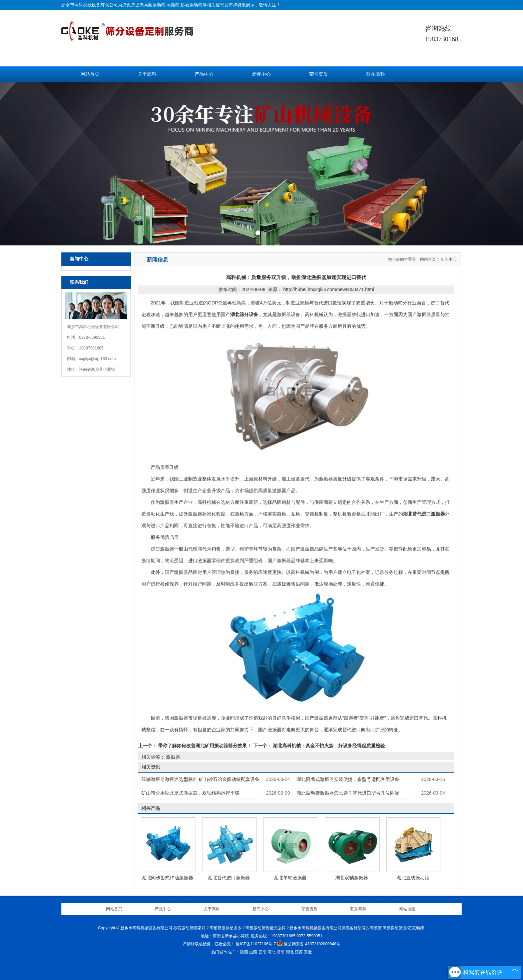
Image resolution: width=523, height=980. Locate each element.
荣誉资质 (319, 74)
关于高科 (147, 74)
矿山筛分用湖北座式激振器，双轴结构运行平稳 (190, 793)
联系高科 (376, 74)
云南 (263, 952)
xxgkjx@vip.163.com (97, 359)
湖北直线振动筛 (413, 878)
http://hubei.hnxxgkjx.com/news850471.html (329, 289)
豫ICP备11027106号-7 (256, 944)
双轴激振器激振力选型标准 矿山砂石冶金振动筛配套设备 (200, 779)
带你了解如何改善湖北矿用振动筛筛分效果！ (205, 746)
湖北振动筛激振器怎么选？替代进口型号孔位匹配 (348, 793)
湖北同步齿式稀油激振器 (167, 878)
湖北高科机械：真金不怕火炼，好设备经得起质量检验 (328, 746)
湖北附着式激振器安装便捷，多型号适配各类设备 (348, 779)
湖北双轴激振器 (352, 878)
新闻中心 (261, 74)
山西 (253, 952)
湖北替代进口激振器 (229, 878)
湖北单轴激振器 (290, 878)
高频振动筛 (155, 5)
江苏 (299, 952)
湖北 (290, 952)
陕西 (244, 952)
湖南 (281, 952)
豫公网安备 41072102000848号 (309, 944)
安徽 (308, 952)
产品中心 (204, 74)
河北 (272, 952)
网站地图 (407, 909)
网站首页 (90, 74)
